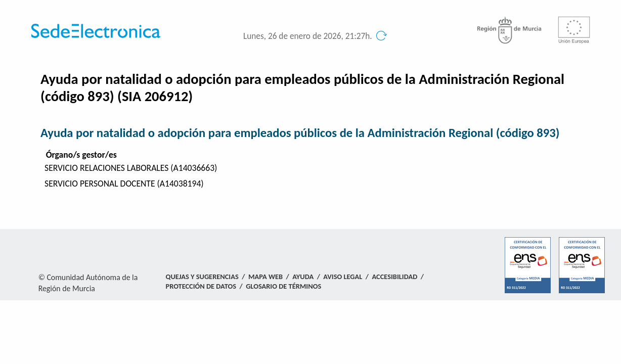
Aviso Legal (343, 277)
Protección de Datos (201, 286)
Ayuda (303, 277)
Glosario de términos (283, 286)
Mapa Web (265, 277)
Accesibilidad (395, 277)
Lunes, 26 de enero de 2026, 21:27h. (308, 36)
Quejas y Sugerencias (202, 277)
